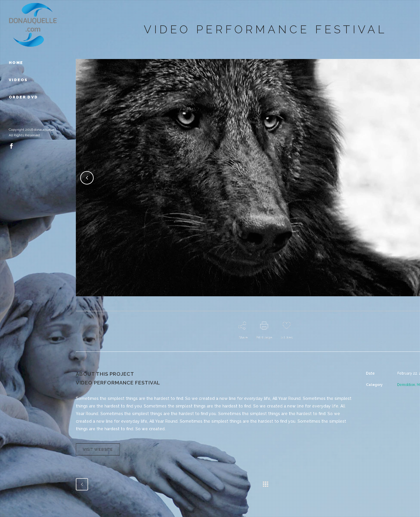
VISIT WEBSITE (98, 449)
